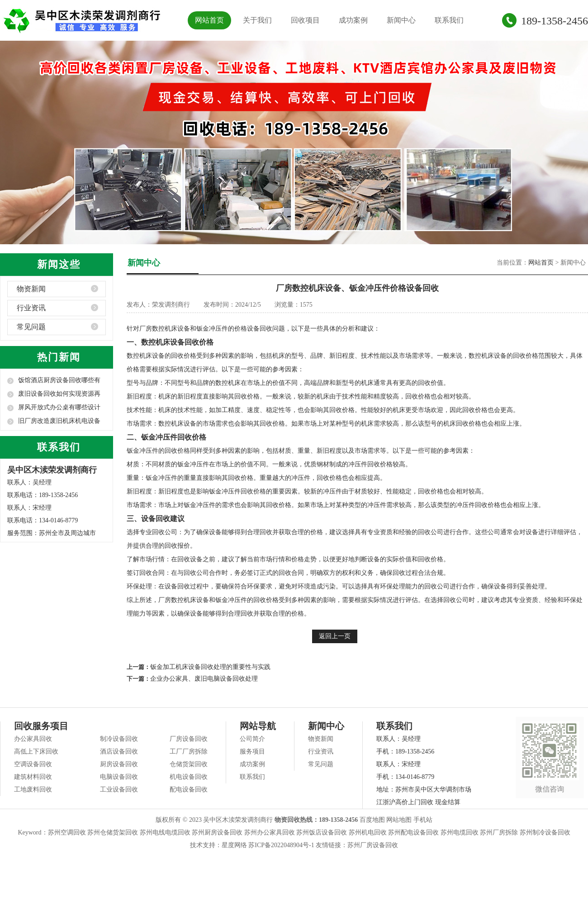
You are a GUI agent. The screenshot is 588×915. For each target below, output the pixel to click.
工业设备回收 (119, 789)
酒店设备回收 (119, 751)
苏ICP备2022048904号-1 (281, 845)
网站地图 (399, 820)
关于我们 (257, 20)
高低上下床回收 (36, 751)
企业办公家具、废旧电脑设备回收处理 (204, 679)
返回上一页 (335, 636)
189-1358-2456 (555, 21)
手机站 (423, 820)
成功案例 (353, 20)
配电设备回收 (189, 789)
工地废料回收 (33, 789)
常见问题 (31, 327)
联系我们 (449, 20)
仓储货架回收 (189, 764)
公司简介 (252, 739)
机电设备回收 (189, 777)
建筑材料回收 (33, 777)
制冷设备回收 (119, 739)
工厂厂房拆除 (189, 751)
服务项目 (252, 751)
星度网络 (234, 845)
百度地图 (372, 820)
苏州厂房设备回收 (373, 845)
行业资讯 (31, 308)
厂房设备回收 (189, 739)
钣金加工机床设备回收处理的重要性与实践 (210, 667)
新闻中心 (401, 20)
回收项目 (305, 20)
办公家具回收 (33, 739)
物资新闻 (31, 289)
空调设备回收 (33, 764)
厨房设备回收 (119, 764)
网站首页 (209, 20)
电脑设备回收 (119, 777)
